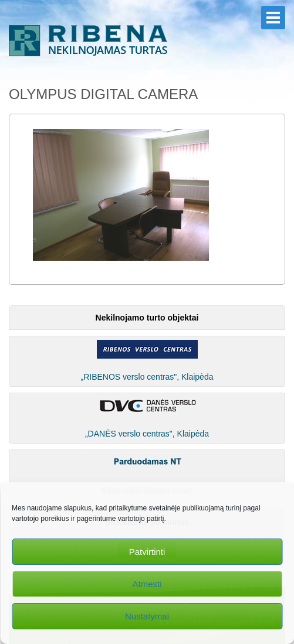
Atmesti (147, 584)
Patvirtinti (147, 552)
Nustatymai (147, 616)
